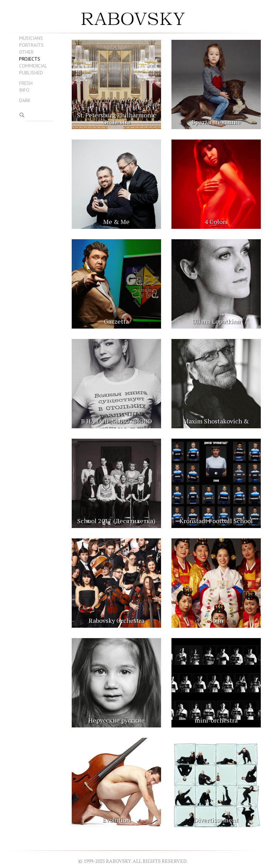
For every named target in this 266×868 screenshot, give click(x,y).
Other (26, 52)
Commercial (33, 66)
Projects (30, 59)
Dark (25, 100)
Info (24, 90)
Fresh (26, 83)
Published (31, 73)
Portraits (31, 45)
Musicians (31, 38)
